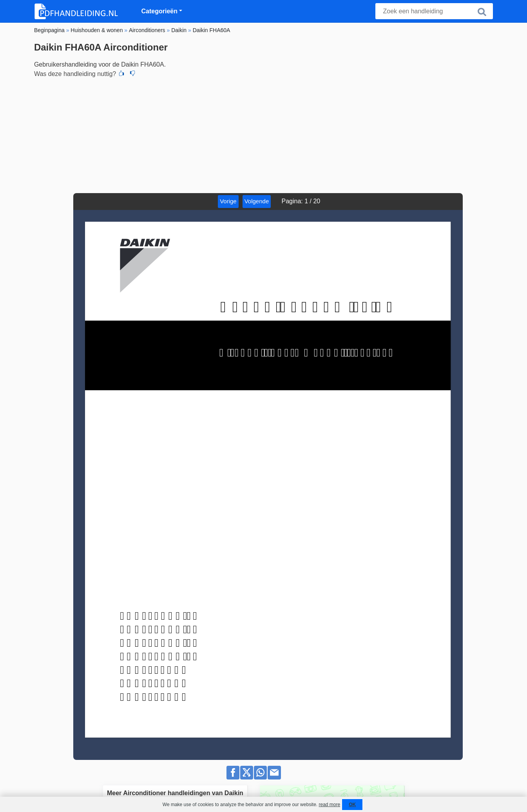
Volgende (257, 201)
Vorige (228, 201)
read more (329, 805)
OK (352, 805)
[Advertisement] (263, 134)
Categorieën (159, 11)
